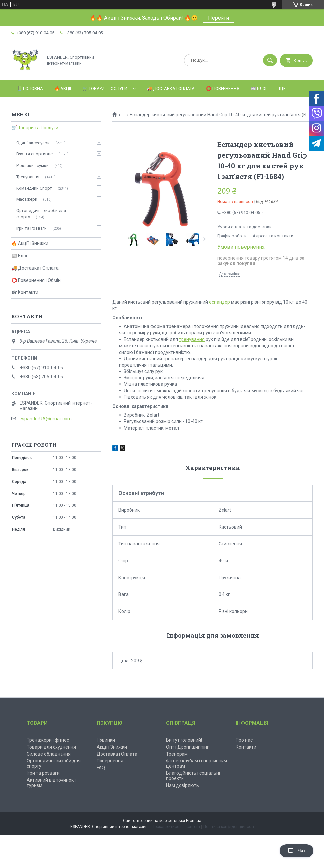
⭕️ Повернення (223, 88)
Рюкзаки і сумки (32, 166)
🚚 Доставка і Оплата (171, 88)
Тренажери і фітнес (48, 740)
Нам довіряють (182, 785)
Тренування (28, 177)
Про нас (244, 740)
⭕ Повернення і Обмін (36, 280)
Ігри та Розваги (31, 228)
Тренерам (177, 754)
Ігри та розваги (43, 773)
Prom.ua (194, 821)
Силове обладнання (49, 754)
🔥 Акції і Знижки (30, 243)
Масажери (27, 199)
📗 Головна (30, 88)
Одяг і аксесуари (33, 143)
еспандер (220, 302)
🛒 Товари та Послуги (35, 128)
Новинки (106, 740)
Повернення (110, 761)
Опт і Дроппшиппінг (187, 747)
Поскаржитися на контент (176, 827)
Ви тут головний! (184, 740)
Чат (297, 851)
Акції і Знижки (112, 747)
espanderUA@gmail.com (46, 419)
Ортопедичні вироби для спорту (41, 214)
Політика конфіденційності (229, 827)
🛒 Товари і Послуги (105, 88)
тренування (192, 339)
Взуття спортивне (34, 154)
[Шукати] (270, 60)
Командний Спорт (34, 188)
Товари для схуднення (51, 747)
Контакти (246, 747)
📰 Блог (259, 88)
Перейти (219, 18)
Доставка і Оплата (117, 754)
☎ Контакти (25, 292)
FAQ (101, 768)
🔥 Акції (63, 88)
